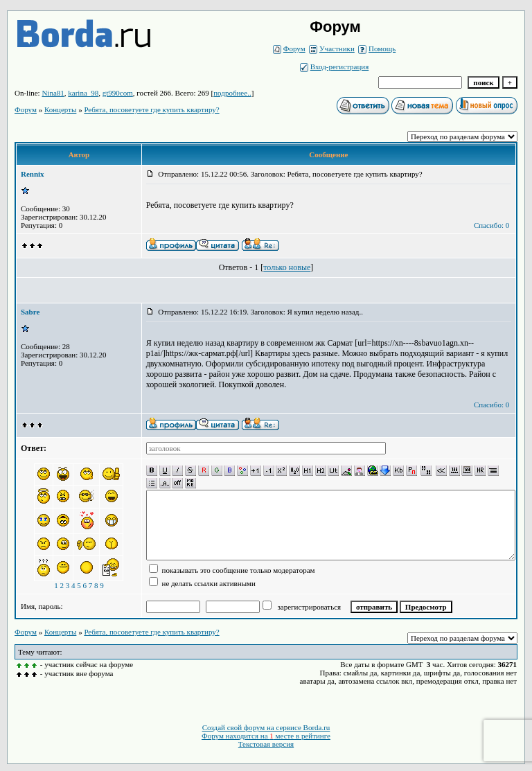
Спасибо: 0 (491, 225)
